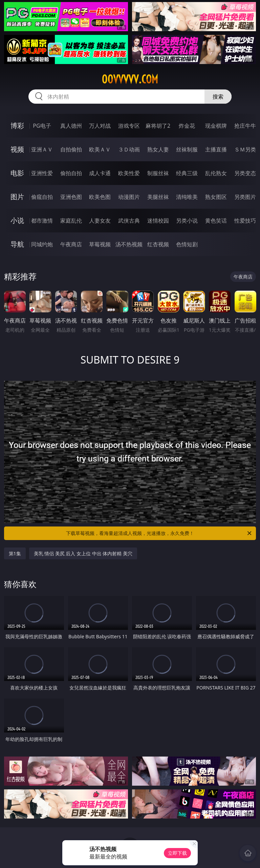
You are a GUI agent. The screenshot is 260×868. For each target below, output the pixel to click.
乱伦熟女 (216, 173)
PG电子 (42, 126)
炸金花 (187, 126)
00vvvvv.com (130, 79)
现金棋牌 (216, 126)
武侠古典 (129, 221)
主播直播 (216, 149)
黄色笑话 (216, 221)
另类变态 (245, 173)
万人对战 (100, 126)
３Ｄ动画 (129, 149)
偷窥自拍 (42, 197)
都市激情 (42, 221)
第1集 (15, 553)
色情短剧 (187, 244)
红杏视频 (158, 244)
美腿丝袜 (158, 197)
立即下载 (177, 853)
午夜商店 (71, 244)
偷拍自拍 (71, 173)
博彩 (17, 126)
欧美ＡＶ (100, 149)
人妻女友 (100, 221)
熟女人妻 (158, 149)
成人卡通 (100, 173)
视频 (17, 149)
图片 (17, 197)
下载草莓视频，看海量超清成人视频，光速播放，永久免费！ (159, 533)
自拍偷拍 (71, 149)
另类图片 (245, 197)
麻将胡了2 (158, 126)
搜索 (218, 97)
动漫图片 (129, 197)
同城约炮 (42, 244)
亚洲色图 (71, 197)
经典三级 (187, 173)
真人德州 (71, 126)
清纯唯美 (187, 197)
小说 (17, 220)
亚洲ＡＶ (42, 149)
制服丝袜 (158, 173)
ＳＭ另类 (245, 149)
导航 (17, 244)
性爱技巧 (245, 221)
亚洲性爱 (42, 173)
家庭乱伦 (71, 221)
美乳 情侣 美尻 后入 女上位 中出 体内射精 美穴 (83, 553)
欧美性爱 (129, 173)
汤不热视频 (129, 244)
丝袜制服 (187, 149)
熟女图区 (216, 197)
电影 (17, 173)
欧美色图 (100, 197)
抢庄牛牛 (245, 126)
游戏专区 (129, 126)
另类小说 (187, 221)
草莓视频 (100, 244)
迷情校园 (158, 221)
